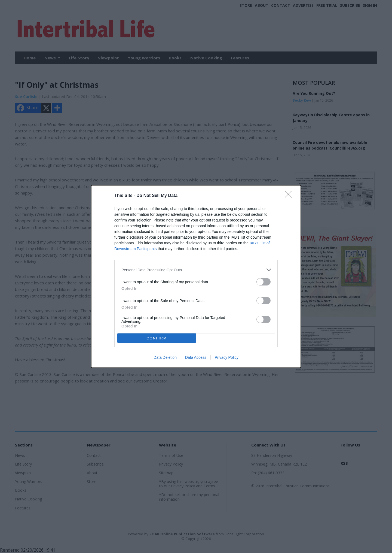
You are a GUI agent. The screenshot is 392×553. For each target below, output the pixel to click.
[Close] (290, 196)
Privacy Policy (227, 357)
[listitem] (196, 270)
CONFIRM (157, 338)
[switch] (264, 282)
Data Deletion (165, 357)
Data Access (196, 357)
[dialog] (196, 276)
